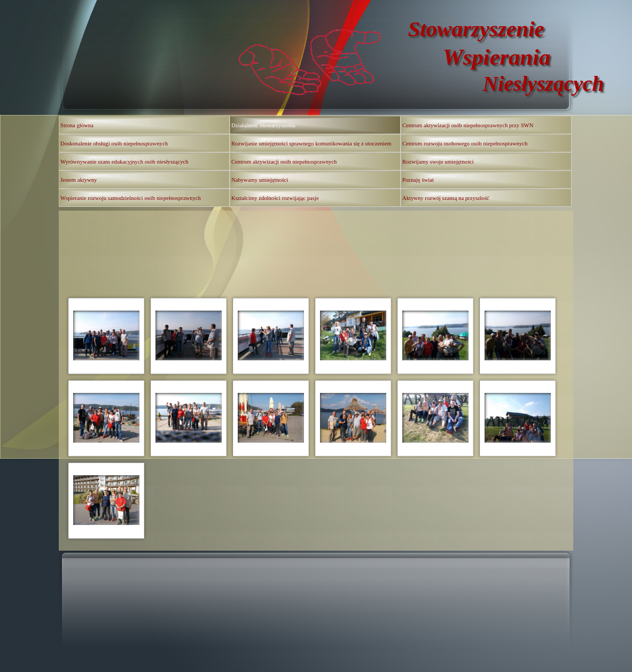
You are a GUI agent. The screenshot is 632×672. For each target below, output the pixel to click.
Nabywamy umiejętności (260, 180)
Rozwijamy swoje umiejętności (438, 162)
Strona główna (77, 125)
